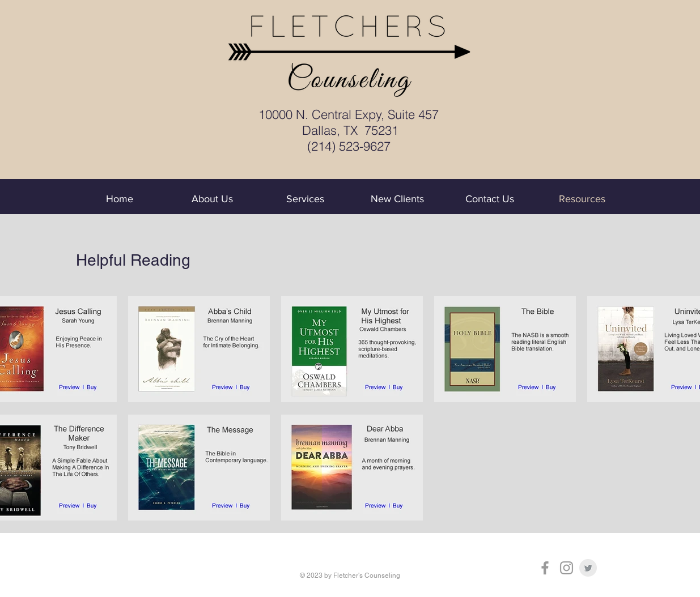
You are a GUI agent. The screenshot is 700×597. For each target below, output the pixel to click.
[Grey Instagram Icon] (567, 568)
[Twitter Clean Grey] (588, 568)
